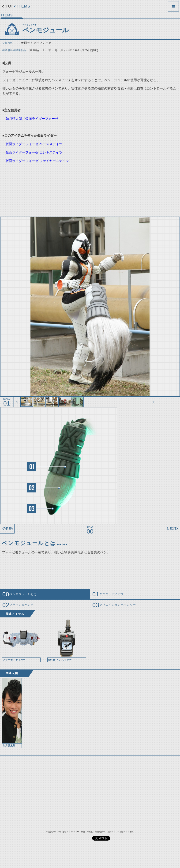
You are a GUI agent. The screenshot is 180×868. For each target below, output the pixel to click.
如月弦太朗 (14, 119)
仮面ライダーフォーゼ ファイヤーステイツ (37, 161)
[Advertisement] (84, 188)
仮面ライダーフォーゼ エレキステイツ (34, 152)
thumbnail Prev (17, 402)
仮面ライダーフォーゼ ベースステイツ (34, 144)
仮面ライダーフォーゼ (42, 119)
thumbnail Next (154, 402)
